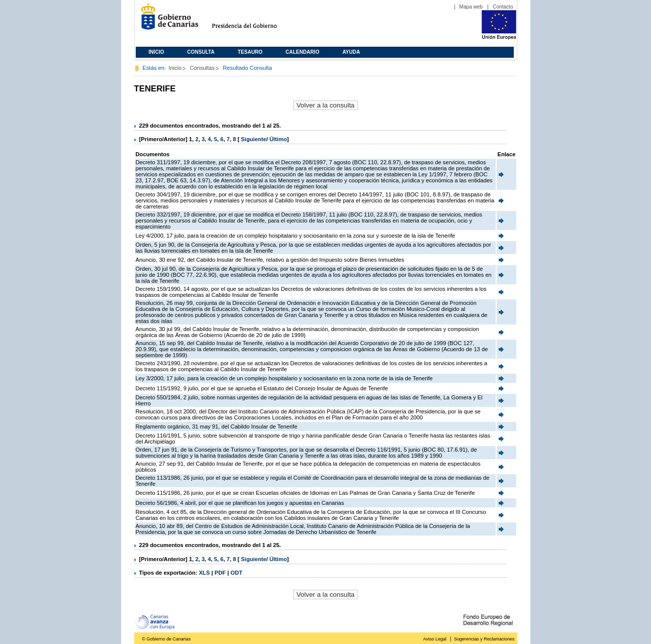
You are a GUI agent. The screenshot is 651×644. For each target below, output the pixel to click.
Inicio (157, 52)
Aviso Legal (435, 639)
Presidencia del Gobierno (254, 20)
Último (278, 139)
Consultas (202, 68)
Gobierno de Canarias (167, 20)
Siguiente (253, 139)
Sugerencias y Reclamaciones (484, 639)
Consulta (201, 52)
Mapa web (471, 7)
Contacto (503, 7)
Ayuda (351, 52)
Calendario (302, 52)
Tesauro (250, 52)
